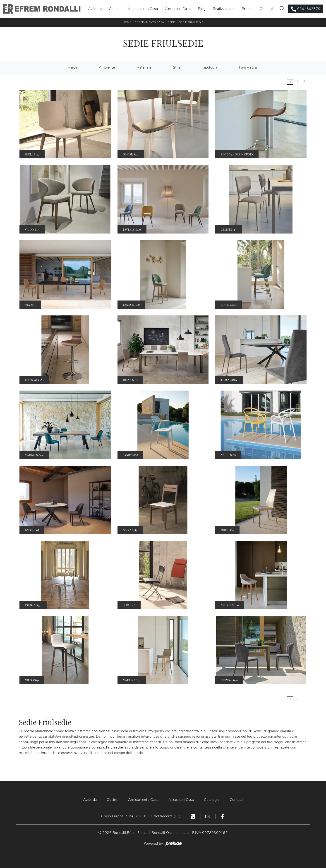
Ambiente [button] (107, 67)
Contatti (266, 9)
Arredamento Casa (143, 9)
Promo (247, 9)
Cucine (115, 9)
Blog (202, 9)
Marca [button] (72, 67)
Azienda (95, 9)
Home (127, 22)
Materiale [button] (144, 67)
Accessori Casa (178, 9)
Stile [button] (177, 67)
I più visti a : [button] (249, 67)
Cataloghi (212, 800)
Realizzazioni (224, 9)
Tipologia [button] (210, 67)
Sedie (172, 22)
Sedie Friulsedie (191, 22)
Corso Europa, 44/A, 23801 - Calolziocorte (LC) (141, 816)
